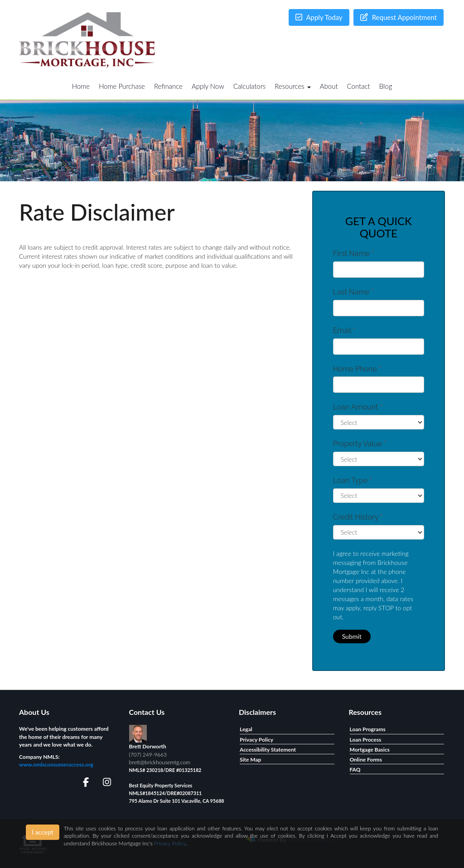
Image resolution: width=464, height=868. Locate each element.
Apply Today (319, 17)
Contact (359, 86)
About (329, 86)
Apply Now (208, 86)
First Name (353, 253)
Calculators (250, 86)
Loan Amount (358, 407)
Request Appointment (399, 17)
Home (81, 86)
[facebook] (83, 784)
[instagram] (105, 784)
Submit (352, 636)
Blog (386, 86)
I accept (43, 832)
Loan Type (353, 480)
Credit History (358, 517)
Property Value (360, 444)
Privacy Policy (170, 843)
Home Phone (357, 369)
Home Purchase (122, 86)
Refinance (168, 86)
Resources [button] (293, 86)
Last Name (353, 292)
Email (344, 330)
